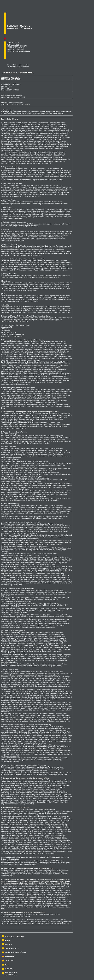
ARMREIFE (9, 957)
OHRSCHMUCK (11, 948)
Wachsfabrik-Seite (14, 67)
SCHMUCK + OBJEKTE (15, 936)
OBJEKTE (9, 961)
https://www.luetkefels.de (16, 97)
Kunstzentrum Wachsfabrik (11, 84)
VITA (7, 965)
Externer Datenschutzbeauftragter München (56, 922)
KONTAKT (9, 969)
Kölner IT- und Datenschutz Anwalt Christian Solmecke (44, 923)
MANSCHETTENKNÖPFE (15, 953)
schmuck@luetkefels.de (21, 51)
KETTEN (8, 944)
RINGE (7, 940)
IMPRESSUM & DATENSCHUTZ (10, 974)
